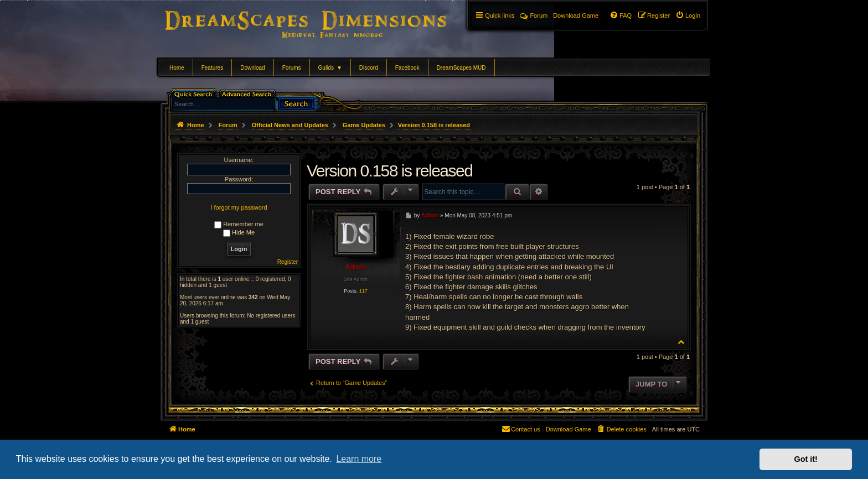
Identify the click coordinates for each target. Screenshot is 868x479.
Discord (369, 68)
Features (212, 68)
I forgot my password (239, 207)
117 (363, 291)
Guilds (330, 68)
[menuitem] (688, 15)
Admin (356, 267)
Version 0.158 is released (434, 125)
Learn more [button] (359, 459)
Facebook (407, 68)
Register (288, 262)
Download (252, 68)
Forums (292, 68)
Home (177, 68)
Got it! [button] (806, 459)
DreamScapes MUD (461, 68)
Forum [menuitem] (534, 15)
